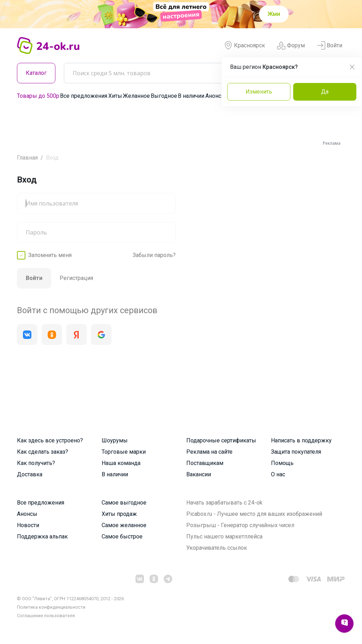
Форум (291, 46)
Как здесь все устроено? (50, 440)
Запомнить (50, 255)
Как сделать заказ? (43, 452)
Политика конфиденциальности (51, 607)
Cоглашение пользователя (46, 616)
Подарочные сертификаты (221, 440)
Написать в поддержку (301, 440)
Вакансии (199, 474)
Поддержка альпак (42, 536)
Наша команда (121, 463)
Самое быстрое (122, 536)
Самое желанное (124, 525)
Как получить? (36, 463)
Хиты (115, 96)
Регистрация (76, 278)
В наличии (191, 96)
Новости (28, 525)
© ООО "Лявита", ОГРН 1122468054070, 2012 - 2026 (70, 599)
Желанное (136, 96)
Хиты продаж (119, 514)
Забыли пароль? (154, 255)
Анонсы (216, 96)
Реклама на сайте (209, 452)
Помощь (282, 463)
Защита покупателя (296, 452)
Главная (27, 158)
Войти (330, 46)
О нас (278, 474)
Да (325, 92)
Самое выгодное (124, 503)
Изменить (259, 92)
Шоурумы (115, 440)
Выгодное (164, 96)
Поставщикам (205, 463)
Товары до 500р (38, 96)
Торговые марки (124, 452)
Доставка (30, 474)
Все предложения (84, 96)
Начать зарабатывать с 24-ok (224, 503)
